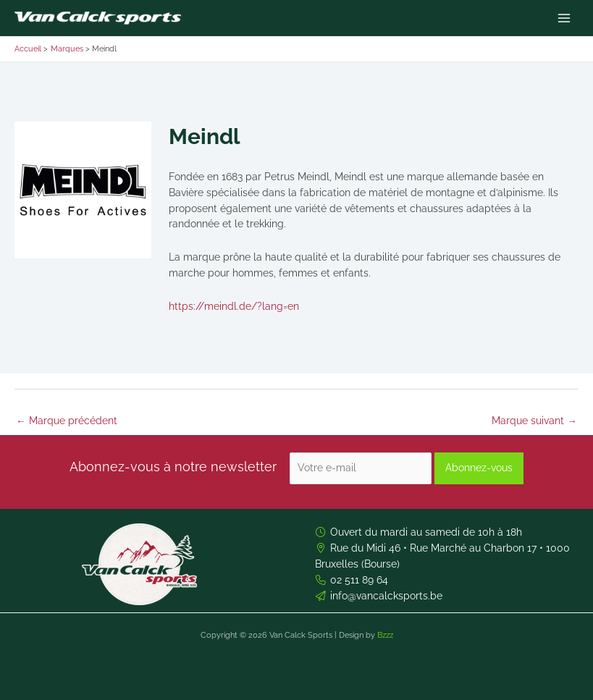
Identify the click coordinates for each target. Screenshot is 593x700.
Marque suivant (534, 421)
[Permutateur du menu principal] (564, 18)
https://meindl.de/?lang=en (234, 306)
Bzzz (385, 635)
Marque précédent (67, 421)
